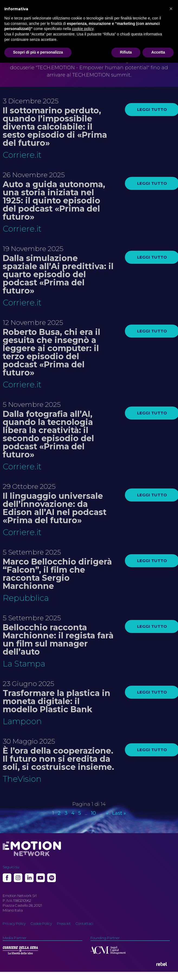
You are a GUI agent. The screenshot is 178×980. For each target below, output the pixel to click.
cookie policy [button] (83, 29)
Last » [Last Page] (119, 813)
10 (93, 813)
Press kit (64, 923)
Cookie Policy (41, 923)
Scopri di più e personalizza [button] (38, 52)
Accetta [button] (158, 52)
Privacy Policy (14, 923)
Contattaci (84, 923)
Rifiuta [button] (126, 52)
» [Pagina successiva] (107, 813)
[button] (171, 9)
